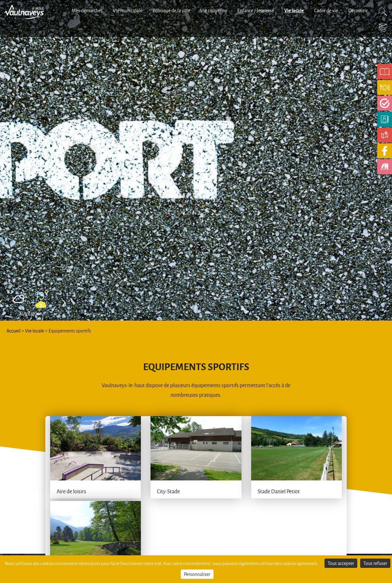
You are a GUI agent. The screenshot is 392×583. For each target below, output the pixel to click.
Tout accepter (341, 563)
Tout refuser (375, 563)
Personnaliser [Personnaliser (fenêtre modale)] (197, 574)
